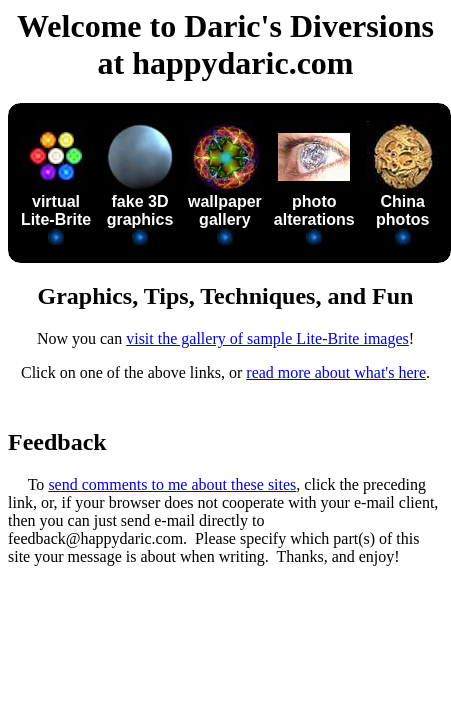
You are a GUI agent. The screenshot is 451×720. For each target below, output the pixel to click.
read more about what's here (336, 372)
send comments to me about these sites (172, 484)
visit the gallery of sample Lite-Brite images (267, 338)
